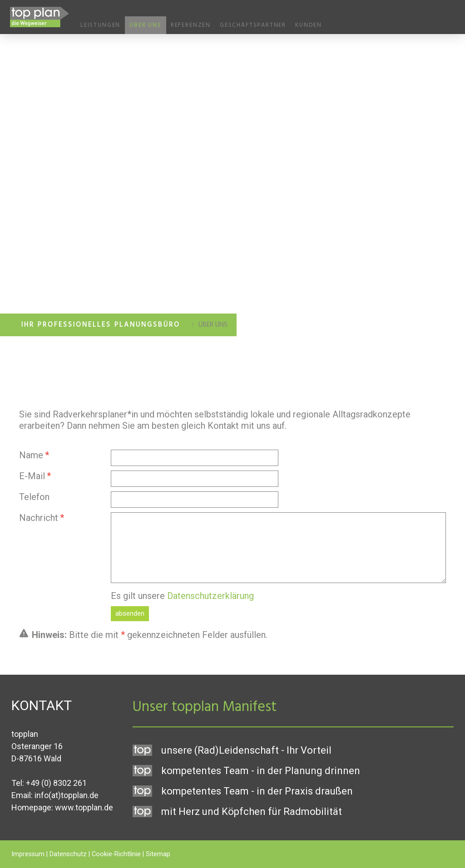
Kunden (309, 25)
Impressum (28, 854)
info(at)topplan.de (67, 795)
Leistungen (100, 25)
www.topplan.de (84, 807)
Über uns (146, 25)
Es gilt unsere (182, 596)
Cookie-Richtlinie (116, 854)
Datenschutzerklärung (210, 596)
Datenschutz (68, 854)
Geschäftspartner (253, 25)
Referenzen (191, 25)
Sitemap (158, 854)
